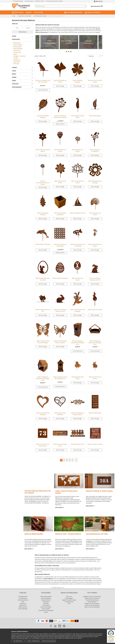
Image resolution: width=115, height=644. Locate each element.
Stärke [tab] (14, 77)
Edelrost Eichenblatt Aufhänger (43, 214)
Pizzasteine (46, 602)
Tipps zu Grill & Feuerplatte (92, 608)
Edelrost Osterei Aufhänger (60, 279)
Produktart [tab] (16, 39)
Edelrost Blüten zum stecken (78, 151)
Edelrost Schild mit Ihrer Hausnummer (43, 446)
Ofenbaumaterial (46, 601)
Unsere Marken (69, 602)
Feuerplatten (46, 606)
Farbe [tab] (14, 81)
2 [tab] (69, 52)
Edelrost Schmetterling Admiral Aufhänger (43, 342)
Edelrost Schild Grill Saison (95, 445)
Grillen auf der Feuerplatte (92, 606)
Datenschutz (23, 606)
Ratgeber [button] (29, 12)
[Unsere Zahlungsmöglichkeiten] (58, 623)
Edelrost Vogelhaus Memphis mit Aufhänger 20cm (43, 379)
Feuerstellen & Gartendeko (25, 16)
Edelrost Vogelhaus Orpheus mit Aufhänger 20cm (95, 343)
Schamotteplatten (46, 599)
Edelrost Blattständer (95, 116)
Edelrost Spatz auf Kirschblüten (95, 151)
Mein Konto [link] (99, 1)
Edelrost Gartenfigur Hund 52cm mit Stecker (43, 81)
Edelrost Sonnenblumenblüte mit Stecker (43, 183)
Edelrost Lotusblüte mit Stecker (78, 182)
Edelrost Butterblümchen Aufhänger (95, 182)
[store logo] (21, 6)
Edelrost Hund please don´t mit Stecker (78, 245)
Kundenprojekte (92, 602)
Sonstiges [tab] (15, 84)
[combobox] (61, 6)
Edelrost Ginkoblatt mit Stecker (60, 81)
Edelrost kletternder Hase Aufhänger (78, 311)
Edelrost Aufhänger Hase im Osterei (43, 279)
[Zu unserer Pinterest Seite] (64, 628)
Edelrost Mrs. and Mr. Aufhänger (60, 414)
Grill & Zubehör (46, 609)
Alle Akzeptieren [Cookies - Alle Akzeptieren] (18, 641)
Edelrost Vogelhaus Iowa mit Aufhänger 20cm (60, 378)
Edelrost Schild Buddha (95, 414)
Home (14, 16)
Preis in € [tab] (15, 24)
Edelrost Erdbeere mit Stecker (60, 151)
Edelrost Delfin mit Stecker (43, 245)
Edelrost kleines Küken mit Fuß (43, 311)
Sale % (46, 613)
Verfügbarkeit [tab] (17, 87)
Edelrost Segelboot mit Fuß (78, 213)
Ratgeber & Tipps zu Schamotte (92, 597)
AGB (23, 602)
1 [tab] (67, 52)
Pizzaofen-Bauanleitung (92, 601)
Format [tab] (14, 68)
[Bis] (28, 28)
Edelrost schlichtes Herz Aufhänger (43, 414)
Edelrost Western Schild (78, 445)
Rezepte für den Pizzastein (92, 604)
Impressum (23, 604)
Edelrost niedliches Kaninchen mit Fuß (95, 279)
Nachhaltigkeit (69, 599)
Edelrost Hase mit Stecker (95, 310)
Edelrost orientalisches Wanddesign (60, 245)
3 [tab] (71, 52)
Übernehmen (22, 32)
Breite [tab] (14, 74)
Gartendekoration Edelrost (40, 16)
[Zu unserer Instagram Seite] (60, 628)
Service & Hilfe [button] (39, 12)
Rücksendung (23, 599)
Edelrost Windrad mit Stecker (60, 182)
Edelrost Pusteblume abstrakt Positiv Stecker (60, 117)
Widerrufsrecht (23, 608)
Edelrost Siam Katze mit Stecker (95, 245)
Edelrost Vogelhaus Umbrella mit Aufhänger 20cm (78, 343)
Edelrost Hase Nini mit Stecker (95, 378)
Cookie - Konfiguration (33, 641)
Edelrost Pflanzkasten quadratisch (60, 214)
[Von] (17, 28)
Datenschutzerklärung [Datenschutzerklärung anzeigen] (49, 641)
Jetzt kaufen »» (60, 508)
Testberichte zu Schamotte (92, 599)
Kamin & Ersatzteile (46, 608)
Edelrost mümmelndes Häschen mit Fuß (60, 311)
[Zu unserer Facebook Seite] (51, 628)
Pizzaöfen (46, 604)
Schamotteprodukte (46, 597)
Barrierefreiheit (23, 609)
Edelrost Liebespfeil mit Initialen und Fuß (78, 414)
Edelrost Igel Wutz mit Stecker (78, 378)
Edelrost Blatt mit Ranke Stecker (78, 117)
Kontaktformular (23, 597)
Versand (62, 588)
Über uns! (69, 597)
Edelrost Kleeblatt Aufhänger (78, 81)
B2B (69, 604)
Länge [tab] (14, 71)
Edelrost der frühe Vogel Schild (60, 446)
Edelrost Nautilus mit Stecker (95, 214)
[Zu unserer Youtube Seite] (55, 628)
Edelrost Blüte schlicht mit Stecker (43, 151)
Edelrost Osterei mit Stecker (78, 279)
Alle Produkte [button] (19, 12)
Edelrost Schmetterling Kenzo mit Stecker (60, 342)
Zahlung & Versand (23, 601)
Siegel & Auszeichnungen (69, 601)
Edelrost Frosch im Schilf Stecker (95, 81)
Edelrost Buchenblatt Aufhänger (43, 117)
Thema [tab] (14, 36)
